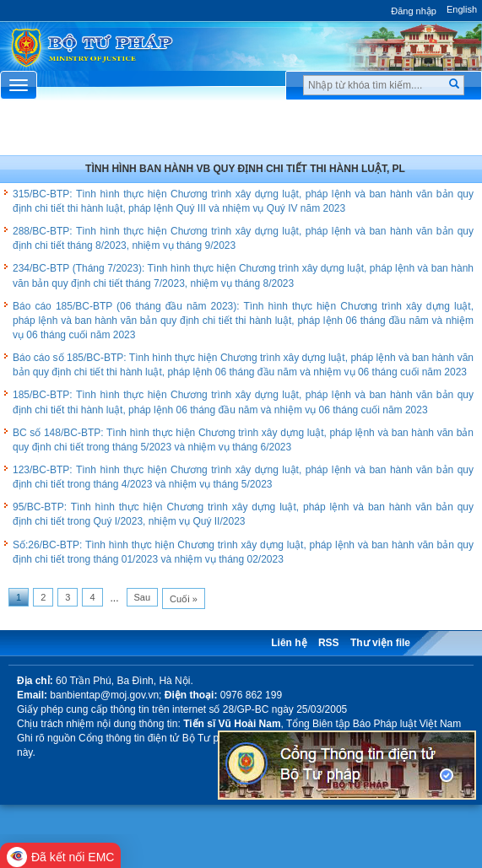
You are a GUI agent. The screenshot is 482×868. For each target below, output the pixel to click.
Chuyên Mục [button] (241, 132)
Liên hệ (289, 643)
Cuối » (184, 599)
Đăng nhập (414, 11)
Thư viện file (380, 643)
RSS (329, 643)
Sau (143, 597)
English (462, 9)
